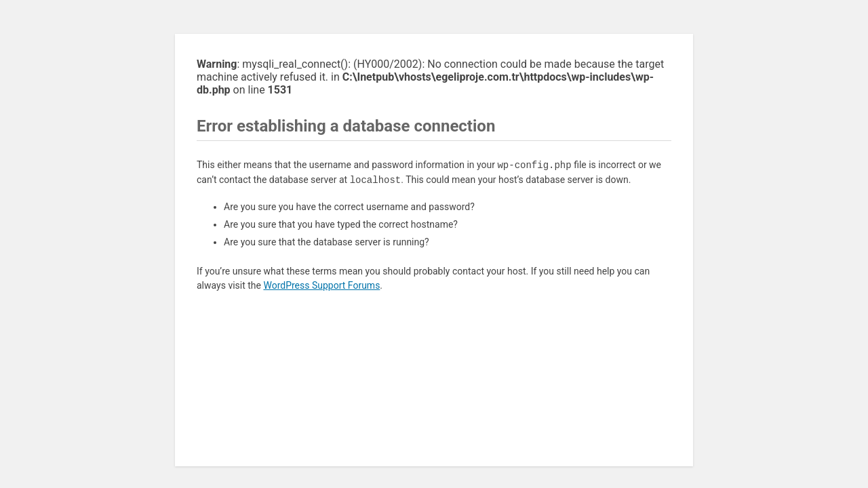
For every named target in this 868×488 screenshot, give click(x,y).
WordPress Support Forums (321, 285)
